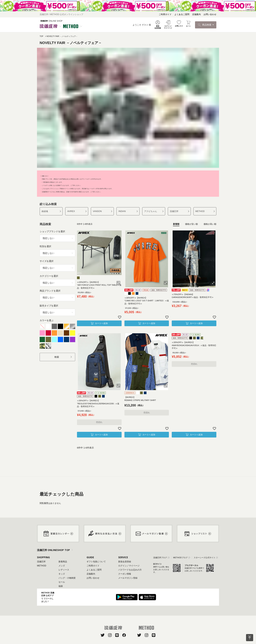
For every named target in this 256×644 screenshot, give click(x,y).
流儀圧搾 (174, 211)
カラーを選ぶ (47, 320)
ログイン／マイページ (129, 566)
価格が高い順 (210, 224)
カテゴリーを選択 (49, 276)
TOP (41, 36)
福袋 (61, 586)
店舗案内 (196, 14)
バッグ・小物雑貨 (67, 578)
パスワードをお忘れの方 (130, 570)
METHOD (200, 211)
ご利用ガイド (165, 14)
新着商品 (63, 562)
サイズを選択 (47, 261)
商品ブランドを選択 (50, 291)
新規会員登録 (125, 562)
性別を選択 (45, 246)
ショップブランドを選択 (52, 231)
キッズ (62, 574)
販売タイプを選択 (49, 306)
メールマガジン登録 (128, 578)
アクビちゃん (151, 211)
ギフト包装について (96, 562)
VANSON (97, 211)
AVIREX (71, 211)
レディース (64, 570)
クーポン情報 (125, 574)
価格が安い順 (191, 224)
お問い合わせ (210, 14)
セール (62, 582)
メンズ (62, 566)
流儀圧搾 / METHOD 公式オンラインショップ (61, 14)
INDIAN (122, 211)
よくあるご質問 (182, 14)
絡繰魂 (45, 211)
